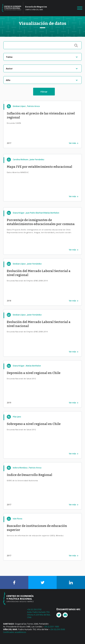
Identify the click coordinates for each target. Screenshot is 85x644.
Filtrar (44, 92)
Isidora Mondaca (20, 468)
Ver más (72, 143)
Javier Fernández (37, 159)
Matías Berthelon (52, 213)
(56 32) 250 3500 (58, 629)
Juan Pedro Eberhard (35, 213)
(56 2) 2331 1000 (52, 627)
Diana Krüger (19, 213)
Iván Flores (18, 519)
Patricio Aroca (33, 106)
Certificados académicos (15, 632)
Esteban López (19, 106)
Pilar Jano (17, 417)
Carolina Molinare (21, 159)
